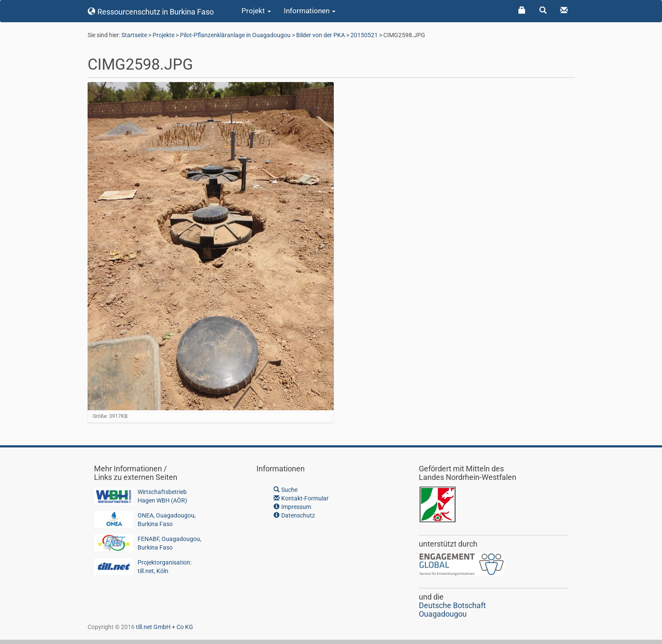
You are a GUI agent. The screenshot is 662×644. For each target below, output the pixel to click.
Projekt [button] (256, 11)
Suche (285, 490)
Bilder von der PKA (321, 35)
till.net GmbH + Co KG (165, 627)
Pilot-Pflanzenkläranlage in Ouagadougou (235, 35)
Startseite (134, 35)
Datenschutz (294, 515)
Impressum (292, 507)
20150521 (364, 35)
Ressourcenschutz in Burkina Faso (151, 12)
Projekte (163, 35)
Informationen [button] (310, 11)
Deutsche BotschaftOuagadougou (452, 610)
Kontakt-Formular (301, 498)
